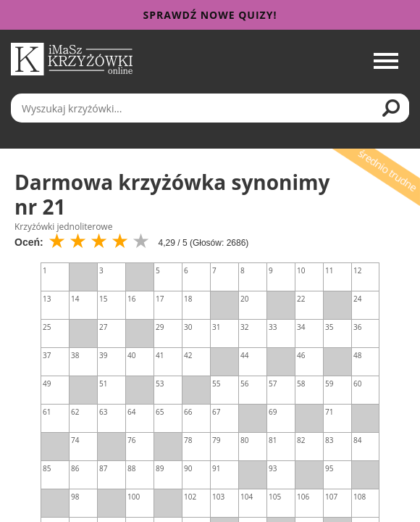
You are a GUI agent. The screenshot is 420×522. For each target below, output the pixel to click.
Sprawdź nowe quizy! (210, 15)
